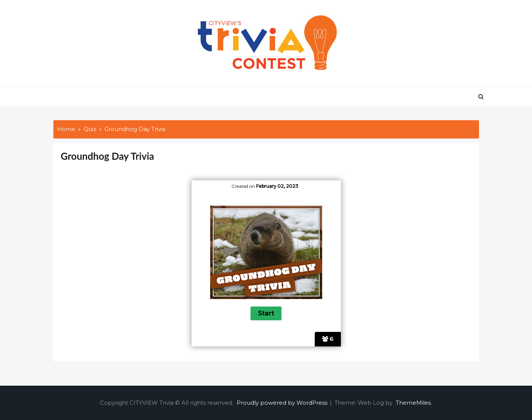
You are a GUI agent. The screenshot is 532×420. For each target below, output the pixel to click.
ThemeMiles (413, 403)
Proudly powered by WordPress (283, 403)
